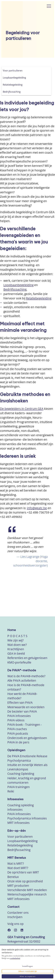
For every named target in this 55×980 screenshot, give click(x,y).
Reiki (11, 791)
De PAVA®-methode (22, 670)
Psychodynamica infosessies (27, 818)
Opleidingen (16, 750)
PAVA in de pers (18, 742)
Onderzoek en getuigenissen (27, 738)
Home (12, 630)
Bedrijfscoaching (15, 289)
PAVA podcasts (18, 733)
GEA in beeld (16, 653)
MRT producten (18, 886)
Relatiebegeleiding (39, 298)
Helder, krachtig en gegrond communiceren (27, 780)
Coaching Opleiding (21, 774)
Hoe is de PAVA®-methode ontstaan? (26, 687)
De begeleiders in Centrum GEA (22, 409)
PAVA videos (16, 720)
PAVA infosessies (19, 716)
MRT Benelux (17, 858)
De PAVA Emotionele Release (27, 756)
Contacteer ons (18, 913)
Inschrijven (15, 917)
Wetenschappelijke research (27, 894)
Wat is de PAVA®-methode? (26, 676)
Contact (13, 907)
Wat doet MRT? (18, 868)
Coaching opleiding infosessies (21, 807)
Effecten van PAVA (20, 703)
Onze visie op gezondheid (25, 881)
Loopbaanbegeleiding (18, 285)
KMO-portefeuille (19, 662)
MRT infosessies (18, 823)
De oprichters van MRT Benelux (23, 874)
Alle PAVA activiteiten (22, 680)
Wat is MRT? (16, 864)
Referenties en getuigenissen (27, 658)
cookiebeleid (15, 958)
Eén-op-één (17, 831)
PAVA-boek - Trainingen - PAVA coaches (25, 727)
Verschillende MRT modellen (27, 890)
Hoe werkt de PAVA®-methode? (22, 696)
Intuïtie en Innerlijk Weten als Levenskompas (27, 767)
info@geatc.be (37, 508)
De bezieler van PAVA (22, 711)
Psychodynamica (19, 760)
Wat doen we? (17, 645)
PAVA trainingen (19, 787)
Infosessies (15, 799)
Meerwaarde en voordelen (26, 707)
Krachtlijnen (16, 649)
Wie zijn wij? (15, 640)
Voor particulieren (20, 837)
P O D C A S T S (17, 636)
